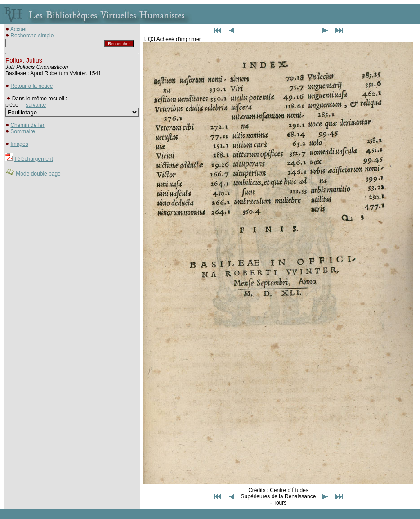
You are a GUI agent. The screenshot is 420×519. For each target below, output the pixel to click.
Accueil (19, 29)
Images (19, 144)
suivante (36, 105)
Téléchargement (34, 159)
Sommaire (23, 131)
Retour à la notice (31, 86)
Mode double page (38, 174)
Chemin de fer (27, 125)
